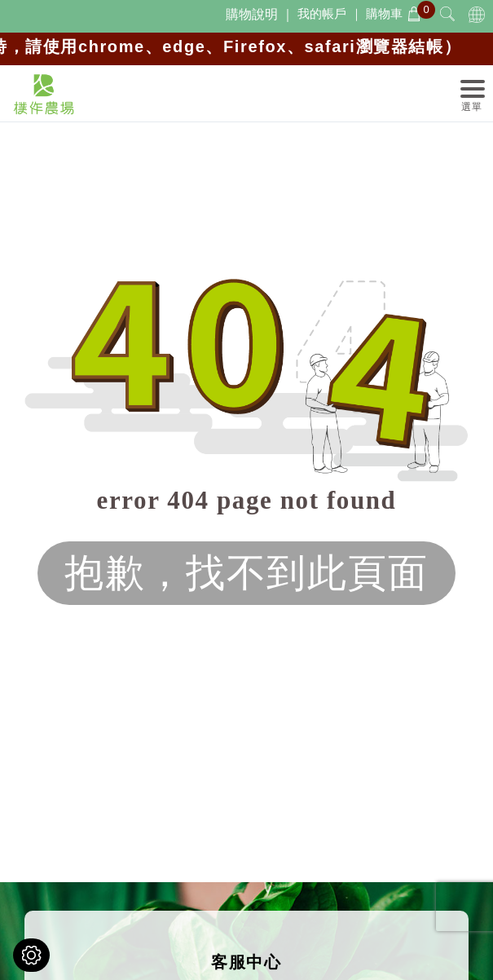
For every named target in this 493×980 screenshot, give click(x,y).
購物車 (394, 13)
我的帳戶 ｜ (330, 13)
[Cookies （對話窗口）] (31, 955)
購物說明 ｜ (260, 14)
